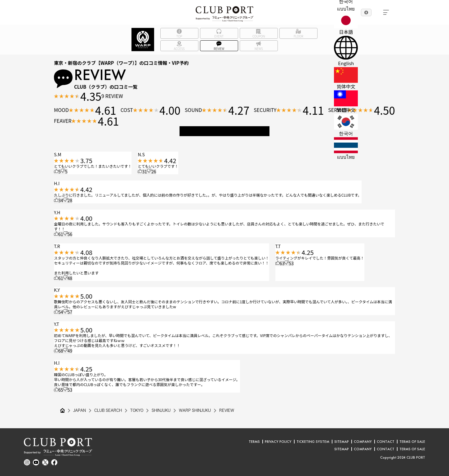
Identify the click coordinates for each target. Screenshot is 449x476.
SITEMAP (342, 442)
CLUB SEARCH (108, 411)
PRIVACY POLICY (278, 442)
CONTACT (386, 442)
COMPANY (363, 442)
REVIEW (228, 411)
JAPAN (80, 411)
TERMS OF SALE (412, 442)
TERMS (254, 442)
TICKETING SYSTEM (313, 442)
